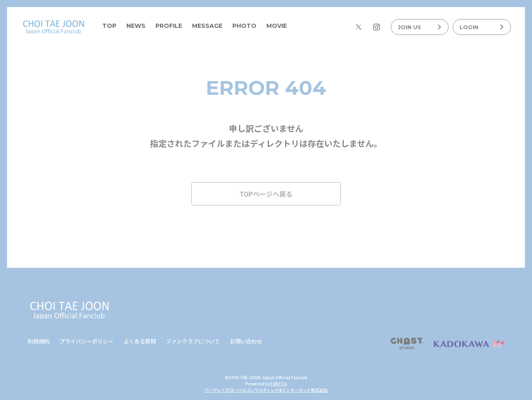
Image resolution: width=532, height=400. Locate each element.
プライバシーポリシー (86, 341)
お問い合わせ (246, 341)
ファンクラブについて (193, 341)
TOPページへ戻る (266, 194)
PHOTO (244, 26)
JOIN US (420, 27)
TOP (109, 26)
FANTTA (279, 384)
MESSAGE (207, 26)
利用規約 (39, 341)
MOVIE (277, 26)
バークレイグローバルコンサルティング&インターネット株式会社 (266, 390)
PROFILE (169, 26)
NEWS (136, 26)
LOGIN (482, 27)
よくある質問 (140, 341)
